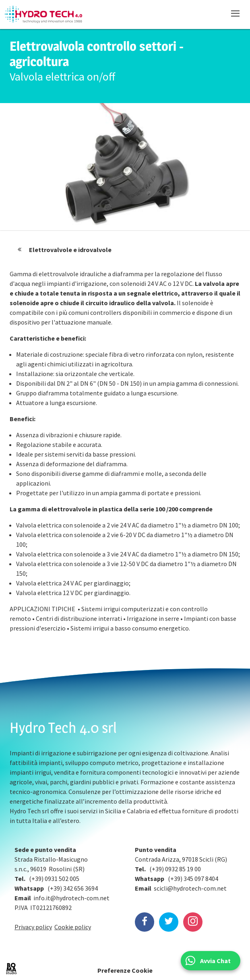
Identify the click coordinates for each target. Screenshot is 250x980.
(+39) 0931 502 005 (54, 879)
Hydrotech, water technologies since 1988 (43, 14)
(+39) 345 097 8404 (193, 879)
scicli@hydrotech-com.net (190, 888)
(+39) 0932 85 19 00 (175, 869)
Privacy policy (33, 927)
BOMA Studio (11, 969)
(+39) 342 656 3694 (73, 888)
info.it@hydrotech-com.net (71, 898)
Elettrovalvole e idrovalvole (70, 250)
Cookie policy (73, 927)
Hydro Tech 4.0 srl (63, 728)
